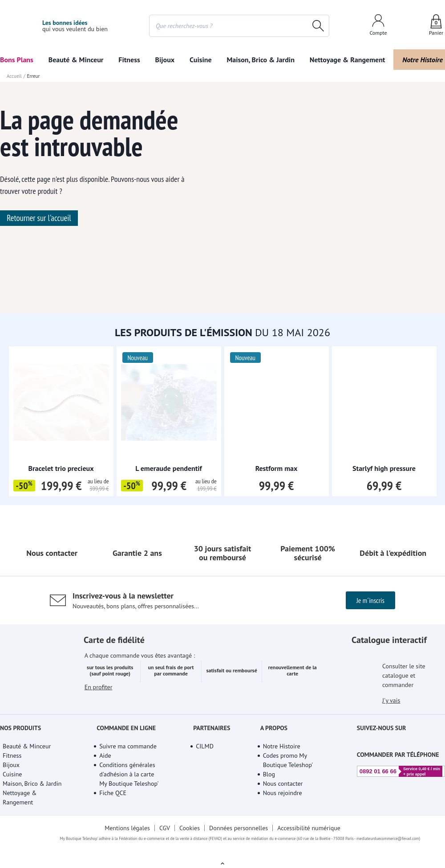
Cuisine (201, 60)
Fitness (129, 60)
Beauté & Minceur (76, 60)
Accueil (14, 76)
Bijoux (165, 60)
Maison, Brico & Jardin (260, 60)
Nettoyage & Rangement (348, 60)
